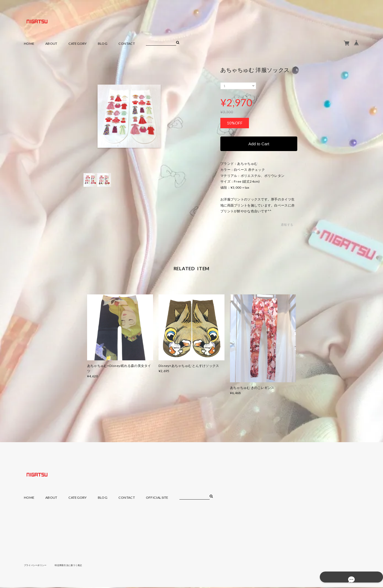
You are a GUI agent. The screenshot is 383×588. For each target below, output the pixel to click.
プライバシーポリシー (38, 566)
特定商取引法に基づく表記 (77, 566)
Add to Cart (259, 144)
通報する (287, 226)
